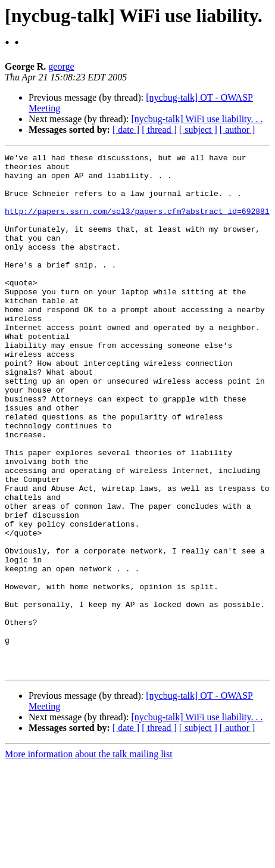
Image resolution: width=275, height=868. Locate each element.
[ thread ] (159, 130)
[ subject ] (198, 130)
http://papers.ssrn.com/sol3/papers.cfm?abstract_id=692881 (137, 223)
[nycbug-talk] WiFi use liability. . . (197, 119)
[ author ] (237, 130)
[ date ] (126, 130)
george (61, 66)
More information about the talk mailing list (89, 858)
